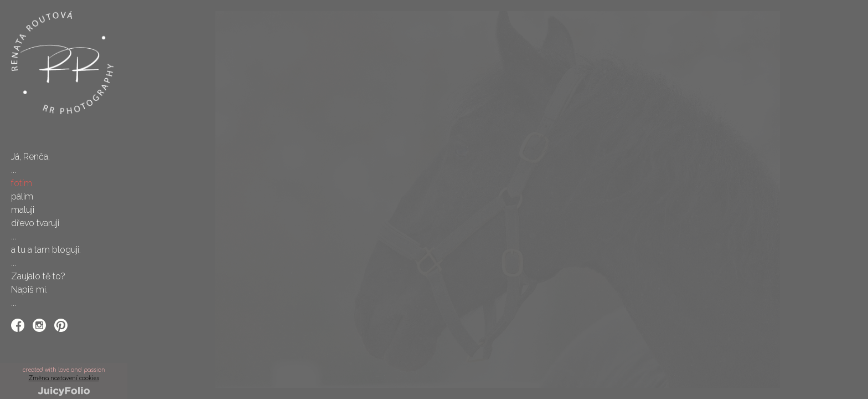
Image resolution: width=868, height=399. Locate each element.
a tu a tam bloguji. (46, 250)
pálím (22, 196)
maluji (23, 210)
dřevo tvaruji (35, 223)
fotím (22, 183)
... (14, 170)
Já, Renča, (30, 157)
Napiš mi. (29, 290)
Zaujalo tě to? (38, 276)
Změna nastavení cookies (64, 378)
